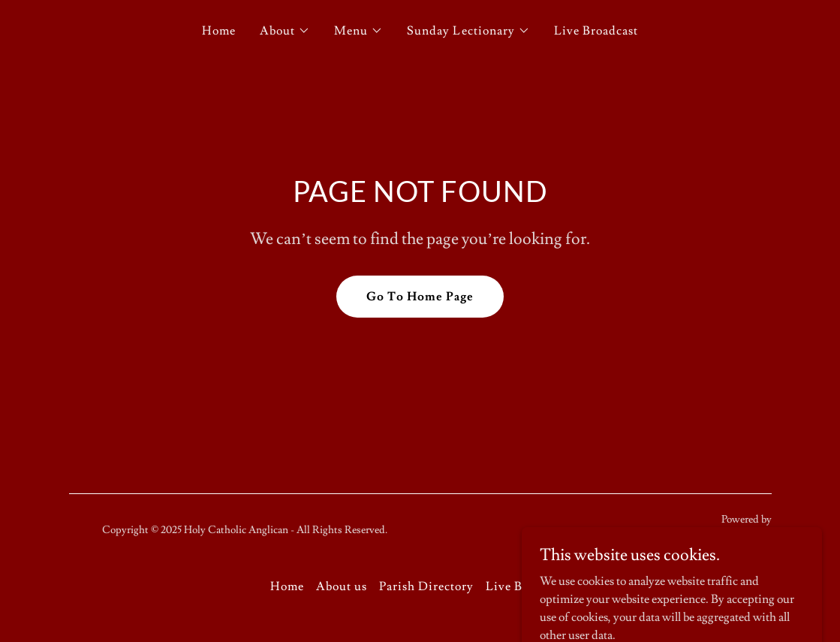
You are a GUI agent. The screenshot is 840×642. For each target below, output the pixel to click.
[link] (723, 538)
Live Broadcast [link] (596, 31)
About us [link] (342, 586)
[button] (285, 31)
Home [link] (219, 31)
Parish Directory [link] (426, 586)
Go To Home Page (420, 297)
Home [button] (287, 586)
